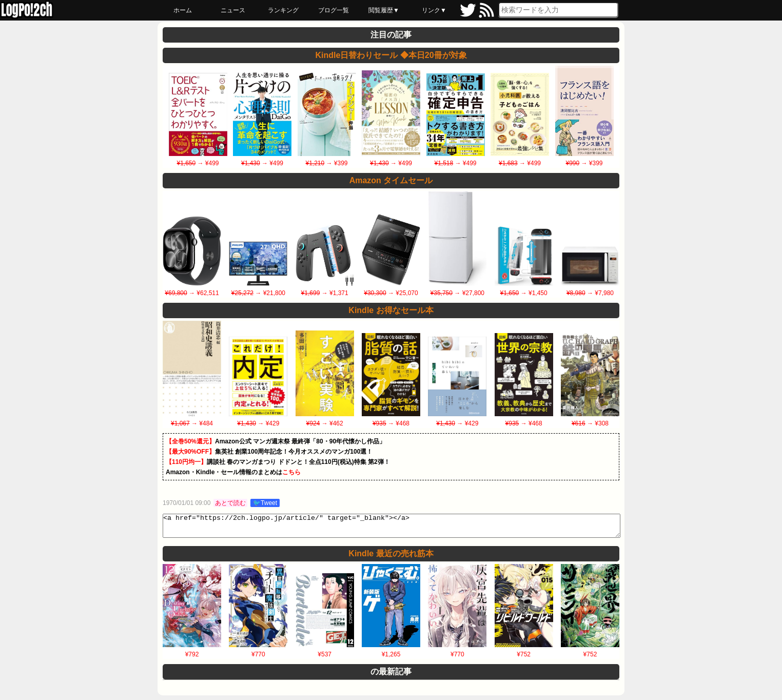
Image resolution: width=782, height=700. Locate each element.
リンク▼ (434, 10)
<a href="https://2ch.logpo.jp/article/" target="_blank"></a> (392, 528)
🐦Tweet (265, 503)
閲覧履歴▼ (384, 10)
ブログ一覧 (334, 10)
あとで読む (230, 503)
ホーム (183, 10)
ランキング (283, 10)
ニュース (233, 10)
